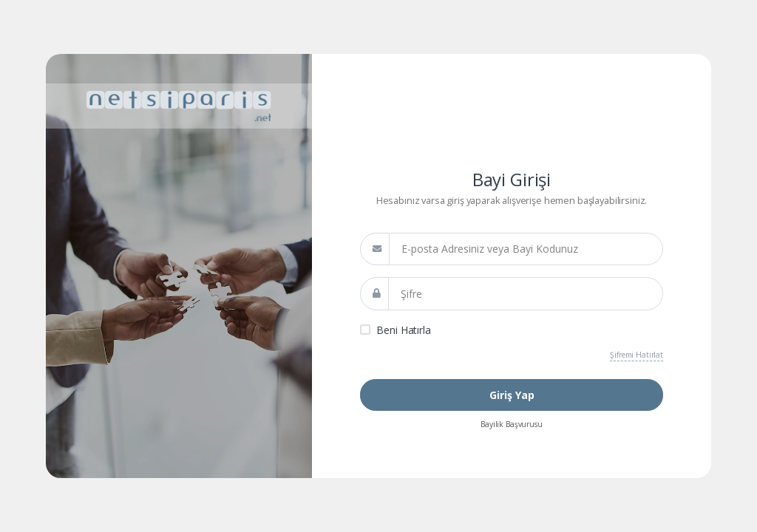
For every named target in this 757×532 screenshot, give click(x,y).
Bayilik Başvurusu (512, 424)
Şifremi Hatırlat (637, 355)
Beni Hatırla (403, 330)
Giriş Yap (512, 395)
